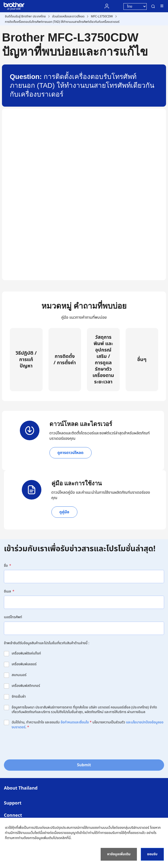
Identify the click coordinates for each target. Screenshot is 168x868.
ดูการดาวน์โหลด (71, 453)
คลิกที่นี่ (65, 838)
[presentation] (41, 744)
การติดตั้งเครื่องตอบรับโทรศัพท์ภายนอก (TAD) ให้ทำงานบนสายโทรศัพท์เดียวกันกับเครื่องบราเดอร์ (62, 22)
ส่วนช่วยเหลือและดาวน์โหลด (68, 16)
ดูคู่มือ (64, 512)
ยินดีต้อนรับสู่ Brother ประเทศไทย (25, 16)
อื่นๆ (142, 360)
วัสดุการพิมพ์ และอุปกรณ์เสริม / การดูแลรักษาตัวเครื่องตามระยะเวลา (103, 360)
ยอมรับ (152, 854)
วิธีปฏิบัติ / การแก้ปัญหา (26, 360)
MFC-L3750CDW (102, 16)
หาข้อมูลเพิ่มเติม (119, 854)
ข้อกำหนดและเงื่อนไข (75, 722)
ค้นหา (153, 6)
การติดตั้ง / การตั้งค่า (65, 360)
